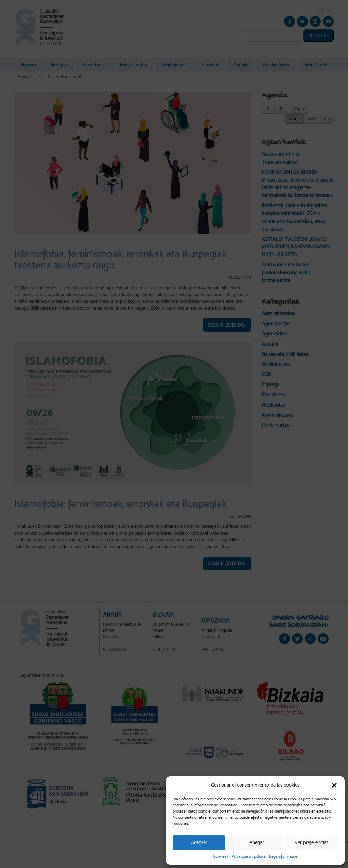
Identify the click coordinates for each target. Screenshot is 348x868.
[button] (334, 785)
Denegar (255, 842)
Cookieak (221, 856)
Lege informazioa (283, 856)
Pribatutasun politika (249, 856)
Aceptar (199, 842)
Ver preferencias (311, 842)
